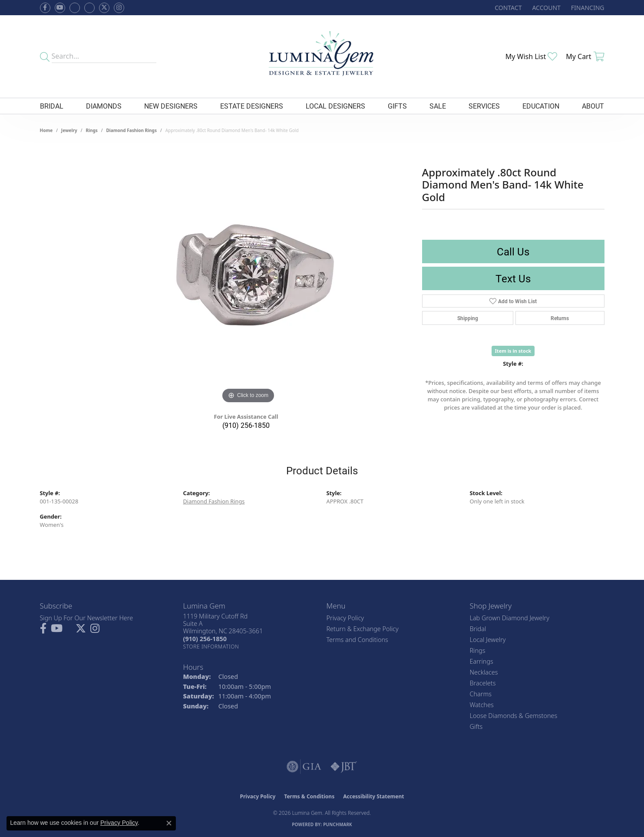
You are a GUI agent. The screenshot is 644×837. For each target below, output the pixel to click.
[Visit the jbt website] (344, 767)
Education (541, 106)
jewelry (69, 130)
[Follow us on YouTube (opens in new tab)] (60, 8)
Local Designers (335, 106)
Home (46, 130)
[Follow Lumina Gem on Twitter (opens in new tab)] (104, 8)
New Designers (171, 106)
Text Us (513, 278)
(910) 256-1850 (246, 425)
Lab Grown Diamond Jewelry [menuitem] (510, 618)
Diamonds (104, 106)
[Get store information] (211, 647)
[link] (507, 8)
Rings (91, 130)
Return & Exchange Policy (363, 629)
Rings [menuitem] (478, 650)
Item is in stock (513, 351)
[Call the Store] (205, 639)
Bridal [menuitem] (478, 629)
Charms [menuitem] (481, 694)
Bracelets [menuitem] (483, 683)
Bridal (52, 106)
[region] (248, 275)
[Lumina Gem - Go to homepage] (322, 56)
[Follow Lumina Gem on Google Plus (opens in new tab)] (89, 8)
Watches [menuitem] (482, 705)
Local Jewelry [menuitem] (488, 640)
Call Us (513, 251)
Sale (438, 106)
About (593, 106)
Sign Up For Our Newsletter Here (87, 618)
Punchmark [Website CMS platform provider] (338, 824)
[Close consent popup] (169, 823)
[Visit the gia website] (304, 767)
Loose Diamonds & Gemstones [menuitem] (514, 716)
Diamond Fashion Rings (132, 130)
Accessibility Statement (373, 796)
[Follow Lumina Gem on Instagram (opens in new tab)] (119, 8)
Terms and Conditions (357, 640)
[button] (545, 8)
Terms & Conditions (309, 796)
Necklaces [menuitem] (484, 672)
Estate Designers (252, 106)
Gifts (397, 106)
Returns (560, 318)
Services (484, 106)
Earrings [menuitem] (482, 661)
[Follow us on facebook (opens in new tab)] (45, 8)
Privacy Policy (345, 618)
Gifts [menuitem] (476, 726)
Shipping (468, 318)
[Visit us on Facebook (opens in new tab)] (75, 8)
